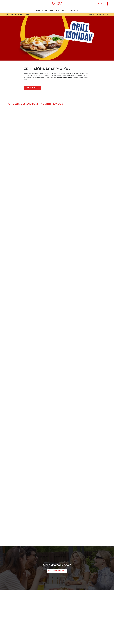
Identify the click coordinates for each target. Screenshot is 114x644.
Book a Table (33, 88)
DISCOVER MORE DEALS (57, 571)
